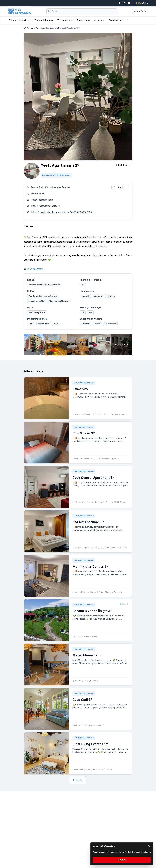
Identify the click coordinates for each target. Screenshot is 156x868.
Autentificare (140, 12)
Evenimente (116, 20)
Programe (83, 20)
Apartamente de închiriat (47, 28)
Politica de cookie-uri (142, 852)
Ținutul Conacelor (20, 20)
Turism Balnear (44, 20)
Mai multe (78, 780)
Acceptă (122, 860)
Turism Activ (65, 20)
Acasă (30, 28)
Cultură (99, 20)
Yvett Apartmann (35, 269)
